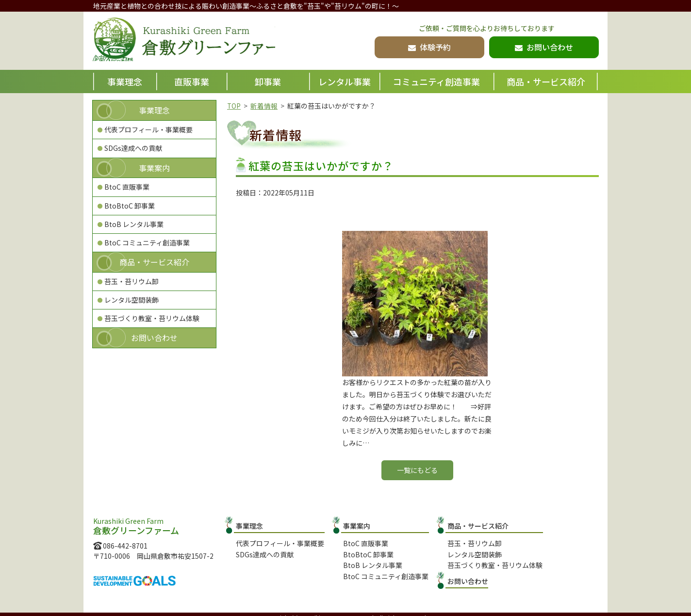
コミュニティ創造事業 (436, 81)
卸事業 (268, 81)
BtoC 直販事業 (127, 187)
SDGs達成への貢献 (133, 148)
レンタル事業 (345, 81)
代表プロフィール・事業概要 (148, 130)
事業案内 (154, 168)
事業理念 (125, 81)
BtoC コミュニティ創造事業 (147, 243)
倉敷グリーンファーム (194, 42)
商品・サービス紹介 (546, 81)
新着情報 (264, 106)
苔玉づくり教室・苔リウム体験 (152, 318)
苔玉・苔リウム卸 (132, 281)
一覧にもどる (417, 470)
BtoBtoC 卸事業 (130, 206)
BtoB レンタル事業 (134, 224)
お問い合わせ (154, 338)
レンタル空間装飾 (132, 300)
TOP (234, 106)
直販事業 (192, 81)
